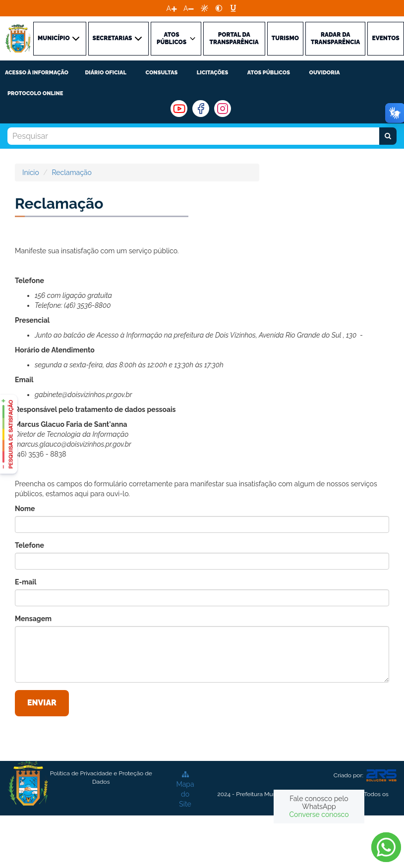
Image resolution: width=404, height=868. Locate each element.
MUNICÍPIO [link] (60, 39)
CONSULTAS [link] (161, 73)
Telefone (29, 545)
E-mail (26, 582)
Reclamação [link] (71, 173)
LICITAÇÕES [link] (212, 73)
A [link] (169, 8)
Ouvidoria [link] (325, 73)
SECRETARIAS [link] (118, 39)
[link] (204, 8)
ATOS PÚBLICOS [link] (177, 38)
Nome (25, 509)
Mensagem (33, 619)
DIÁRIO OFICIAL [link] (105, 73)
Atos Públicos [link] (269, 73)
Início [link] (31, 173)
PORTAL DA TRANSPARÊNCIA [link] (234, 38)
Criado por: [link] (365, 776)
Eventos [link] (385, 38)
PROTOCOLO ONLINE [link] (35, 93)
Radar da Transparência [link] (335, 38)
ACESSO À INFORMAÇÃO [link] (37, 73)
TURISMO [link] (285, 38)
